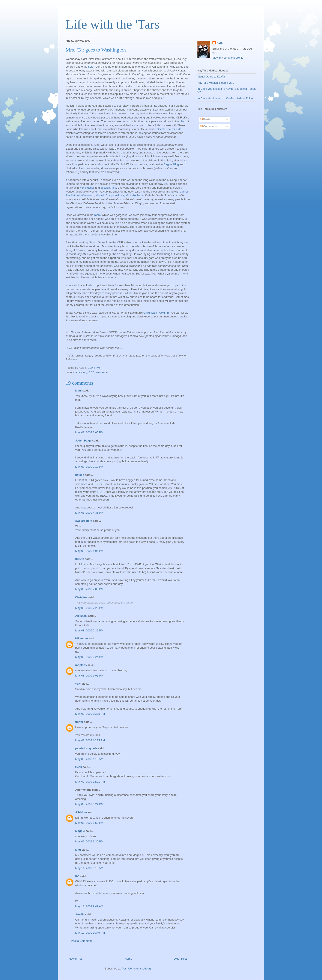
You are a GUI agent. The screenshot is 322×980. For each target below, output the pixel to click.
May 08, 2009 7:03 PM (89, 589)
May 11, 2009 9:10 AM (89, 868)
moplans (81, 665)
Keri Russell (87, 188)
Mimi (78, 391)
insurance (101, 372)
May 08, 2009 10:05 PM (90, 714)
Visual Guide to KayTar (212, 77)
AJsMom (81, 812)
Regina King (171, 164)
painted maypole (86, 748)
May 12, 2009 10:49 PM (90, 933)
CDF (91, 372)
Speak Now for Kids (169, 129)
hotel (91, 67)
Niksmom (82, 638)
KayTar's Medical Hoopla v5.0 (216, 83)
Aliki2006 (81, 616)
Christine (81, 597)
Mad (78, 850)
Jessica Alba (108, 188)
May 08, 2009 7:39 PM (89, 630)
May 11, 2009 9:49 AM (89, 906)
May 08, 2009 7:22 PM (89, 608)
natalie (80, 475)
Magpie (80, 831)
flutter (79, 722)
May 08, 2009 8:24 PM (89, 657)
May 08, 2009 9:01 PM (89, 676)
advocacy (81, 372)
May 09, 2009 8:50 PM (89, 823)
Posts (205, 119)
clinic (183, 121)
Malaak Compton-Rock (110, 195)
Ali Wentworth (86, 195)
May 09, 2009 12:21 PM (90, 782)
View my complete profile (228, 58)
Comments (208, 126)
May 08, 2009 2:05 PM (89, 432)
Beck (79, 767)
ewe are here (84, 521)
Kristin (80, 559)
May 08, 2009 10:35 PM (90, 740)
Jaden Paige (83, 441)
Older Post (180, 959)
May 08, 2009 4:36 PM (89, 513)
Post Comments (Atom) (136, 969)
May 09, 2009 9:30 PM (89, 841)
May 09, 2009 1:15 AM (89, 759)
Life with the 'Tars (113, 24)
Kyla (220, 43)
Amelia (80, 914)
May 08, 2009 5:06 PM (89, 551)
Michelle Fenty (135, 195)
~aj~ (78, 684)
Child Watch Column (156, 313)
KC (77, 876)
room (98, 215)
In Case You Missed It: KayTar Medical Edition (226, 98)
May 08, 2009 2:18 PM (89, 467)
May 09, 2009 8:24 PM (89, 804)
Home (129, 959)
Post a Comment (81, 941)
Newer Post (76, 959)
